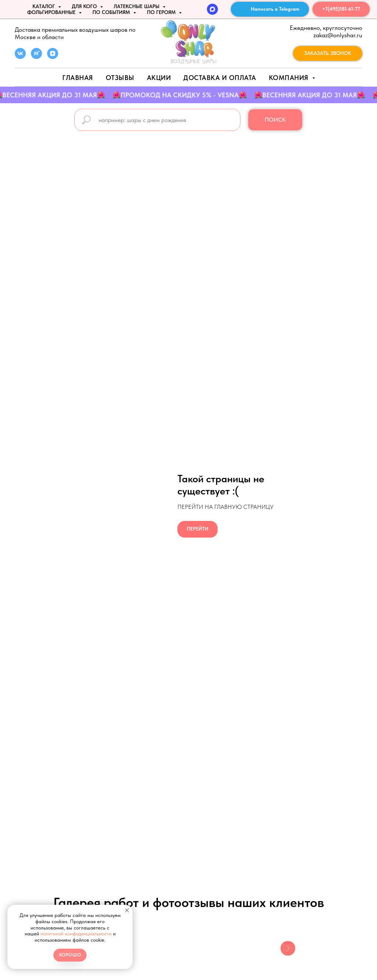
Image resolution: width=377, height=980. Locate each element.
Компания (290, 78)
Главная (78, 78)
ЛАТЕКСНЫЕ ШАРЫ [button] (137, 6)
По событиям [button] (112, 12)
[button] (328, 53)
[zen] (53, 57)
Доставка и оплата (220, 78)
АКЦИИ (159, 78)
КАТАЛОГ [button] (44, 6)
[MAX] (212, 9)
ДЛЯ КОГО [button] (85, 6)
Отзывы (120, 78)
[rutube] (36, 57)
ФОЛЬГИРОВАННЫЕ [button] (52, 12)
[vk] (20, 57)
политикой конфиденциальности (76, 934)
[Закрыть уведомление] (127, 910)
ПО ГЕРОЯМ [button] (162, 12)
